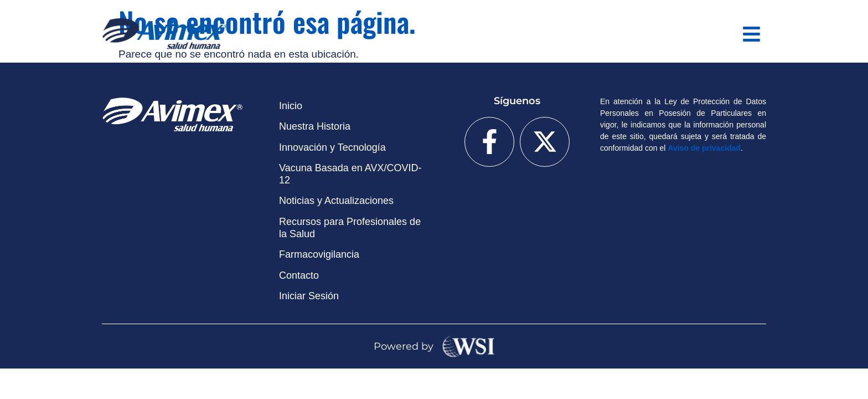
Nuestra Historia (315, 126)
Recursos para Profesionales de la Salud (350, 228)
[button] (752, 34)
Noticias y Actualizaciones (336, 201)
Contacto (299, 275)
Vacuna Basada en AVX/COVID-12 (350, 174)
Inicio (291, 106)
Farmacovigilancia (319, 254)
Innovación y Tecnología (332, 147)
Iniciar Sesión (309, 296)
